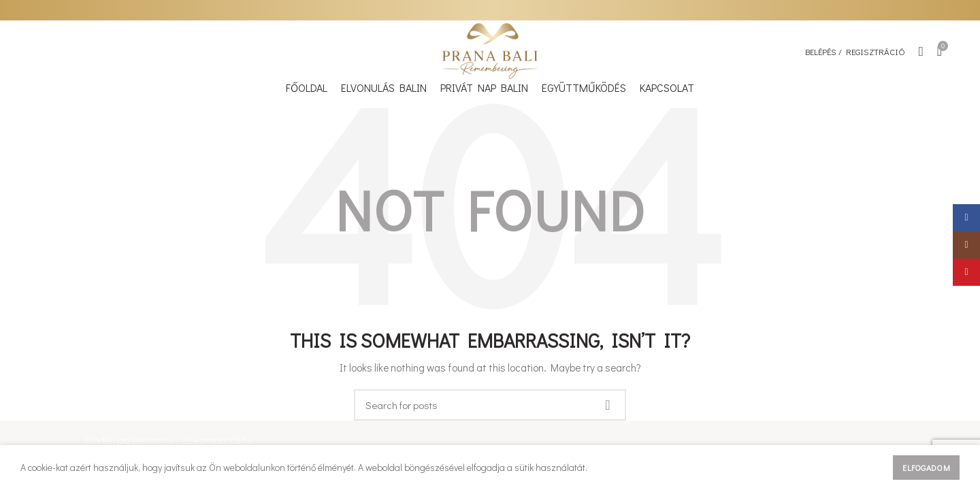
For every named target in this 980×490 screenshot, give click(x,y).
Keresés (608, 405)
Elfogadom (926, 468)
